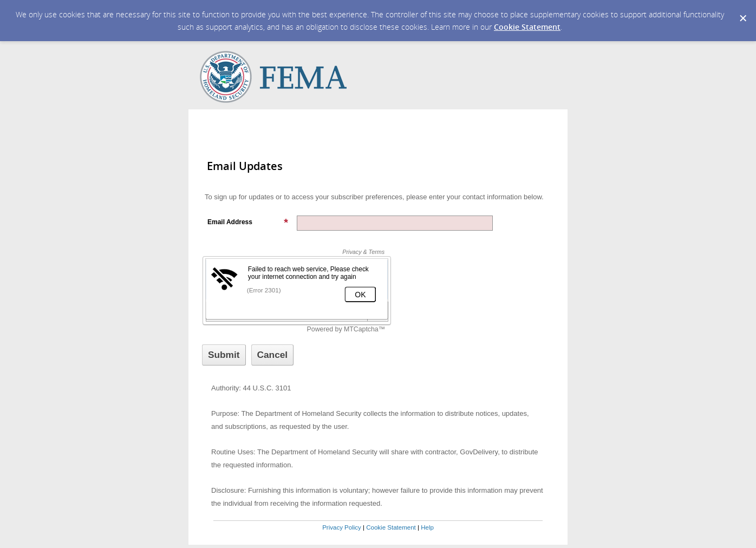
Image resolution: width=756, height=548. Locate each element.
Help (427, 527)
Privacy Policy (342, 527)
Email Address (248, 222)
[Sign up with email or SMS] (224, 355)
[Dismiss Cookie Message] (742, 10)
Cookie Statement (527, 27)
